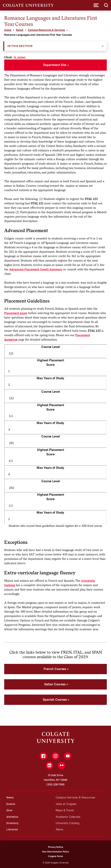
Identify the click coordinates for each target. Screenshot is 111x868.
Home (8, 30)
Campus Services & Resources (75, 797)
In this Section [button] (20, 46)
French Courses (55, 669)
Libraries (12, 829)
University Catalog (68, 823)
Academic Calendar (68, 817)
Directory (12, 823)
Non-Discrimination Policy (55, 852)
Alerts (59, 829)
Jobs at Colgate (66, 804)
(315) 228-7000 (55, 785)
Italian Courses (55, 684)
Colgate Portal (55, 856)
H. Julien (20, 57)
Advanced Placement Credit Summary (36, 269)
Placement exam (16, 313)
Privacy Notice (56, 847)
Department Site (55, 65)
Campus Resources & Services (46, 30)
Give (9, 810)
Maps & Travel (65, 810)
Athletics (12, 817)
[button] (96, 5)
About (20, 30)
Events (11, 804)
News (10, 797)
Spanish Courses (55, 700)
